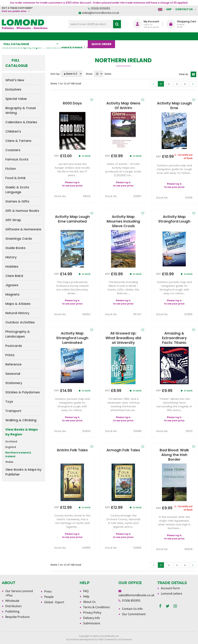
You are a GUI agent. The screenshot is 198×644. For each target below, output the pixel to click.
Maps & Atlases (18, 304)
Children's (13, 131)
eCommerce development (80, 639)
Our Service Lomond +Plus (19, 593)
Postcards (14, 346)
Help (86, 596)
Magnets (12, 294)
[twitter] (167, 606)
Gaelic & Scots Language (17, 190)
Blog (124, 36)
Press (48, 591)
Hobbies (12, 266)
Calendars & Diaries (21, 122)
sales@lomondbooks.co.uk (101, 13)
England (11, 447)
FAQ (86, 591)
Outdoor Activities (20, 322)
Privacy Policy (92, 613)
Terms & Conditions (97, 607)
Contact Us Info (132, 609)
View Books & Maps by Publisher (23, 472)
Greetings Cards (19, 239)
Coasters (13, 150)
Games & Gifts (17, 201)
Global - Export (54, 602)
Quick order (103, 36)
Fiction (11, 169)
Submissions (92, 623)
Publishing (12, 611)
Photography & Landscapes (18, 334)
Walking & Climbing (21, 420)
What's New (76, 36)
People (49, 597)
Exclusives (13, 89)
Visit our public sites (14, 11)
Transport (13, 411)
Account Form (170, 588)
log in (76, 182)
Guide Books (15, 248)
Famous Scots (17, 159)
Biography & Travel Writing (21, 110)
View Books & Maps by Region (22, 432)
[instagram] (175, 606)
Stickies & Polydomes (23, 392)
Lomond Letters (172, 594)
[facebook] (160, 606)
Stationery (14, 383)
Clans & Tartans (18, 141)
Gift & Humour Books (22, 211)
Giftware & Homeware (23, 229)
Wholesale (12, 601)
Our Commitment (134, 614)
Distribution (13, 606)
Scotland (11, 441)
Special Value (16, 99)
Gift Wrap (13, 220)
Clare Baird (14, 276)
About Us (143, 36)
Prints (10, 355)
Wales (9, 462)
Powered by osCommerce (118, 639)
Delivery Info (92, 618)
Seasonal (13, 374)
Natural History (17, 313)
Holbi (101, 639)
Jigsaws (12, 285)
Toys (9, 402)
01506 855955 (100, 8)
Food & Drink (16, 178)
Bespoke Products (18, 617)
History (11, 257)
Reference (13, 364)
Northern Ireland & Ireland (18, 454)
